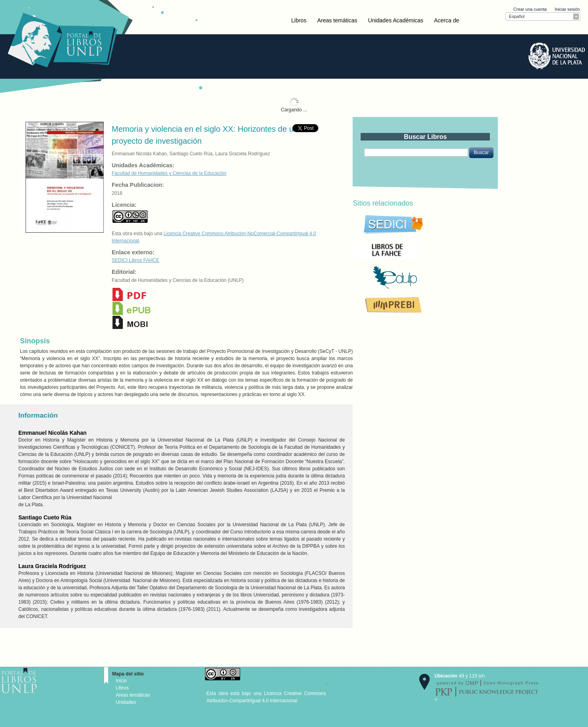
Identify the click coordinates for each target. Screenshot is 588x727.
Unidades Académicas (396, 20)
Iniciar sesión (567, 9)
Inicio (121, 681)
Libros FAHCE (144, 260)
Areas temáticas (337, 20)
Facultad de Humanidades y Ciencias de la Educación (169, 173)
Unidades (126, 702)
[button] (481, 153)
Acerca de (447, 20)
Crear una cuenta (530, 9)
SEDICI (120, 260)
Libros (299, 20)
